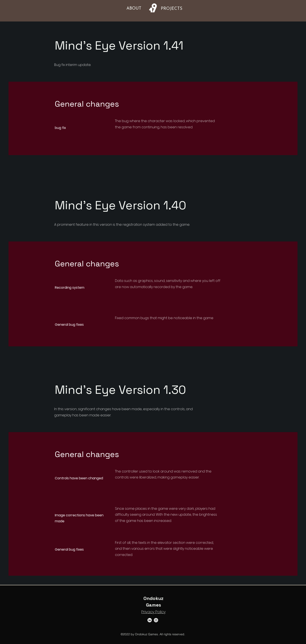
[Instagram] (156, 620)
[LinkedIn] (150, 620)
